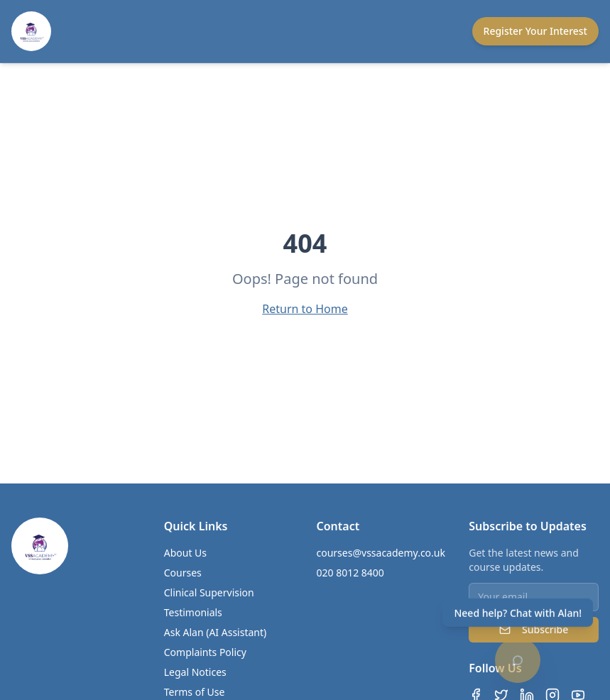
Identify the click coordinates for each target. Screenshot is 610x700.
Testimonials (193, 612)
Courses (183, 573)
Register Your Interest (535, 31)
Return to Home (305, 309)
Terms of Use (195, 692)
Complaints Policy (205, 652)
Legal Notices (195, 672)
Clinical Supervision (209, 592)
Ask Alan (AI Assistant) (216, 632)
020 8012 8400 (350, 573)
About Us (185, 553)
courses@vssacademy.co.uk (381, 553)
